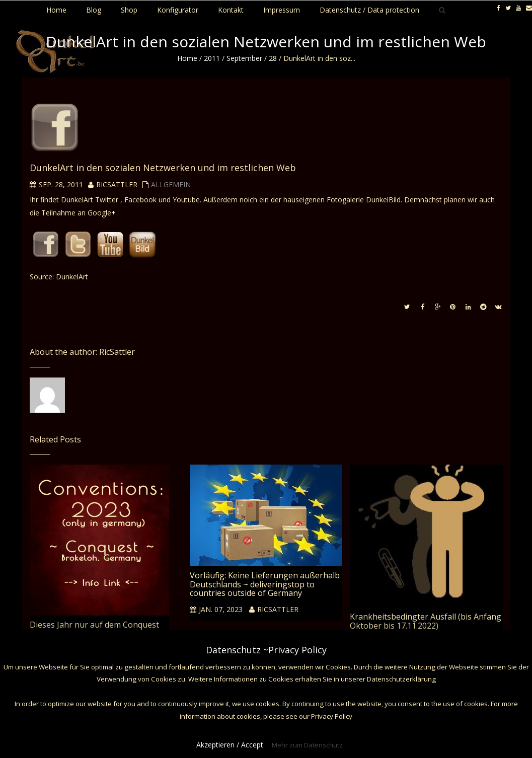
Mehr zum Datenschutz (307, 745)
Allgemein (171, 184)
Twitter (108, 200)
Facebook (140, 200)
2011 (212, 58)
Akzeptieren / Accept (230, 745)
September (244, 58)
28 (273, 58)
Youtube (186, 200)
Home (187, 58)
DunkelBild (383, 200)
